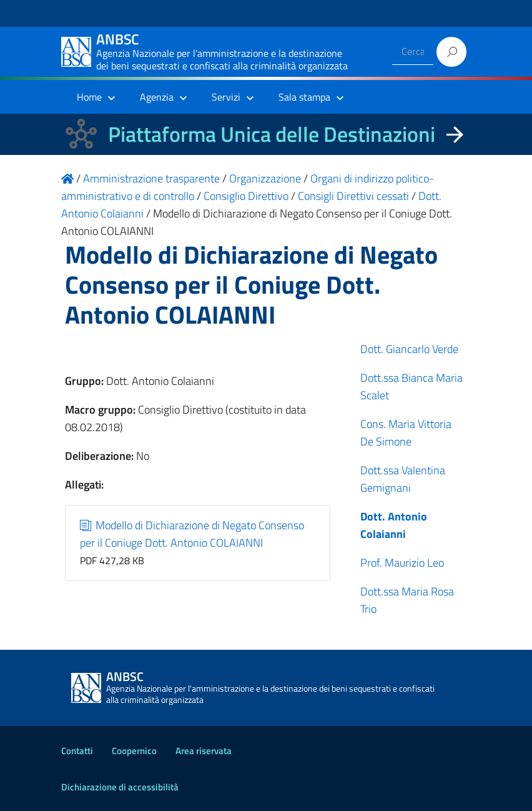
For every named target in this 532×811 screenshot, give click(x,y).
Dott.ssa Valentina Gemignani (403, 479)
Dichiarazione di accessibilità (120, 787)
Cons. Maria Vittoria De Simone (406, 433)
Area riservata (204, 751)
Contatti (77, 751)
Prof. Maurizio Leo (402, 563)
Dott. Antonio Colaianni (394, 525)
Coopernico (134, 751)
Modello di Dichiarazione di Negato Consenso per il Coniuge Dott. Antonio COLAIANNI (192, 534)
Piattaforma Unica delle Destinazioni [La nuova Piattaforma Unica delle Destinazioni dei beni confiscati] (272, 134)
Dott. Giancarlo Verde (409, 349)
